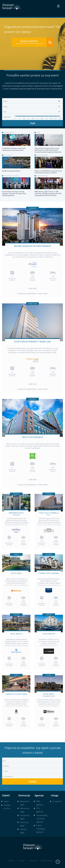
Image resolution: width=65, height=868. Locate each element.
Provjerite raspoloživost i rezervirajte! (33, 293)
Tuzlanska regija (24, 824)
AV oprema (57, 801)
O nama (11, 861)
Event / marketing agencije (40, 829)
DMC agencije (40, 803)
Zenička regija (23, 831)
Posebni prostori (7, 807)
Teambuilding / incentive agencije (42, 819)
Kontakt (21, 861)
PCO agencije (40, 810)
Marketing (33, 861)
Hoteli (6, 801)
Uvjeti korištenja (47, 861)
